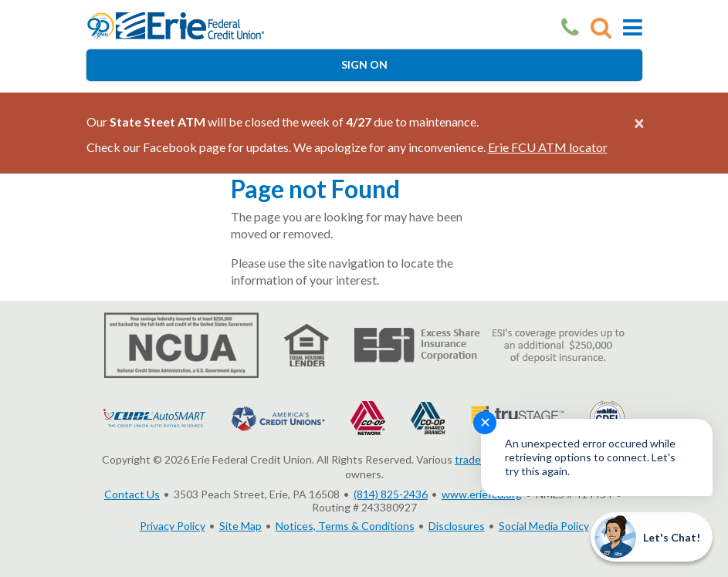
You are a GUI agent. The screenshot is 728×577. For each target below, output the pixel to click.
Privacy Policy (173, 526)
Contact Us (132, 494)
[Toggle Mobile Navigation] (633, 27)
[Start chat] (652, 537)
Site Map (240, 526)
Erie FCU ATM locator (548, 147)
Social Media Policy (544, 526)
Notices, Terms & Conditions (345, 526)
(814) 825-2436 (391, 494)
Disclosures (457, 526)
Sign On (364, 64)
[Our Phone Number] (570, 27)
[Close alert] (639, 123)
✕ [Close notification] (485, 422)
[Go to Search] (601, 27)
